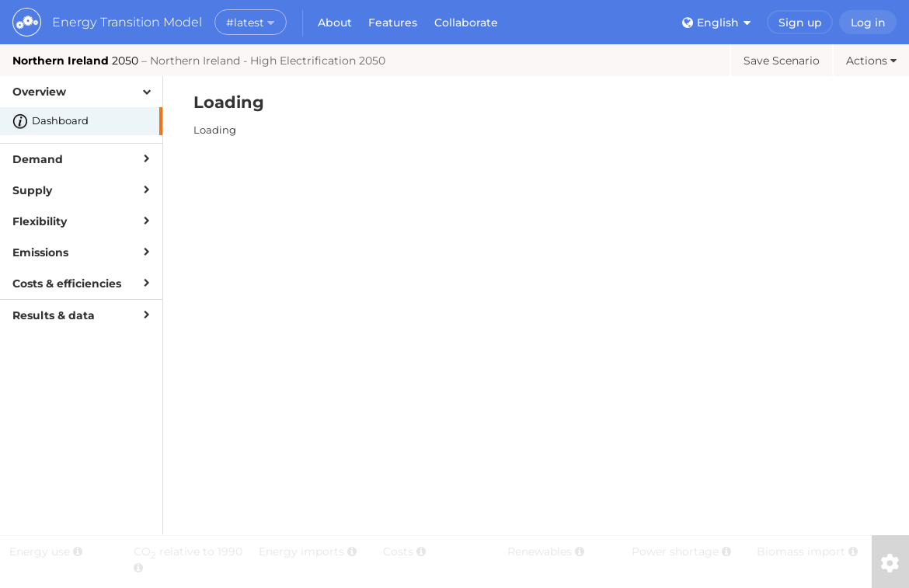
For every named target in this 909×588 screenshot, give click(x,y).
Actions (871, 61)
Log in (868, 23)
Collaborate (466, 23)
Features (393, 23)
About (335, 23)
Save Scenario (782, 61)
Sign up (800, 23)
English (716, 23)
